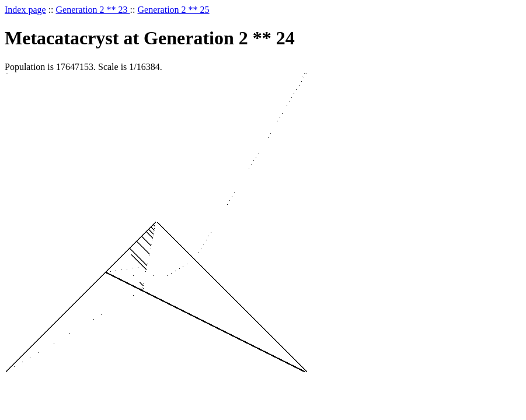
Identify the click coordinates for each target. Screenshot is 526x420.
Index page (25, 10)
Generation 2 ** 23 (93, 10)
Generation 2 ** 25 (174, 10)
